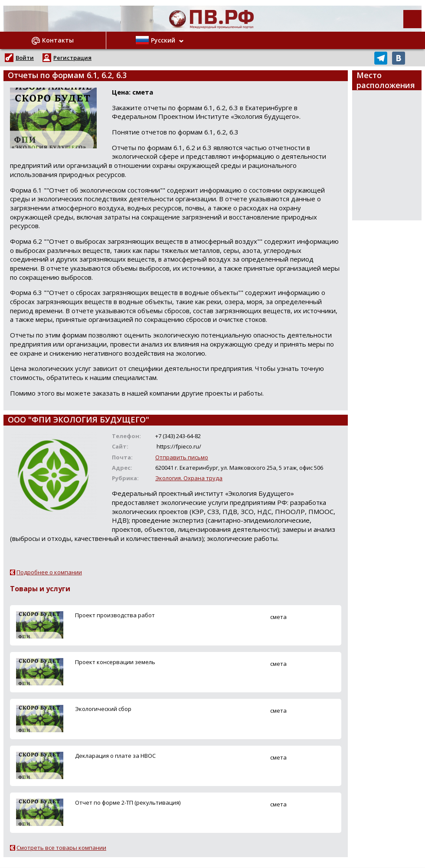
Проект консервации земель (115, 662)
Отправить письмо (182, 457)
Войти (25, 58)
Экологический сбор (103, 709)
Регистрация (72, 58)
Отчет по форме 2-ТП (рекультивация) (128, 802)
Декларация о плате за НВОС (115, 756)
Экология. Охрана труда (189, 478)
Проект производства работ (115, 615)
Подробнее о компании (49, 572)
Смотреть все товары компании (61, 848)
